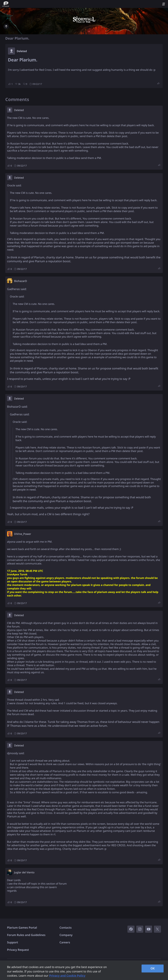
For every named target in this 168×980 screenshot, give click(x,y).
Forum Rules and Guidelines (26, 935)
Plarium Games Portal (22, 928)
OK (153, 968)
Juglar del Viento (24, 872)
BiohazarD (21, 281)
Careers (65, 942)
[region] (84, 970)
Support (13, 942)
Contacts (66, 928)
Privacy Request (18, 950)
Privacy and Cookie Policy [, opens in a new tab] (67, 976)
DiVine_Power (23, 534)
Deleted (22, 51)
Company (66, 935)
